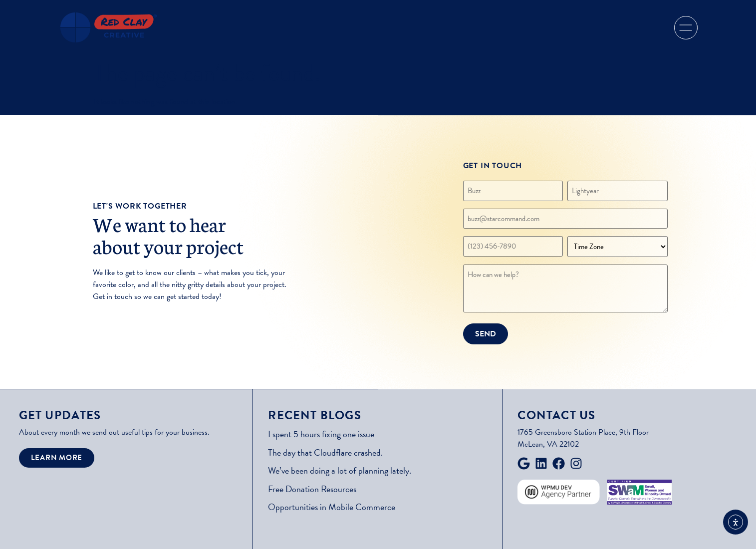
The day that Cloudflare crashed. (325, 452)
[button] (686, 28)
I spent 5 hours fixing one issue (321, 434)
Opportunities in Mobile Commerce (332, 507)
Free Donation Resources (312, 489)
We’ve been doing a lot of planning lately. (340, 470)
